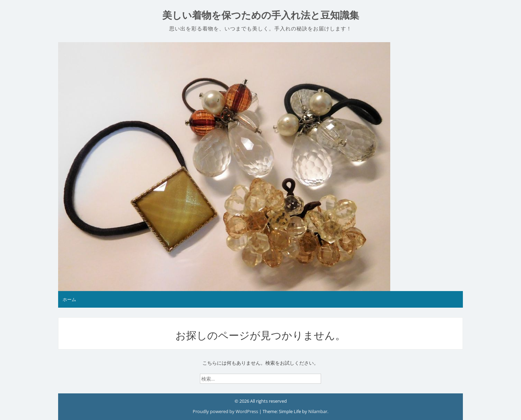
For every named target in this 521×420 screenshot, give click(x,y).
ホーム (69, 299)
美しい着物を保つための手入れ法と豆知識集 (261, 15)
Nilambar (318, 411)
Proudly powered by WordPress (226, 411)
